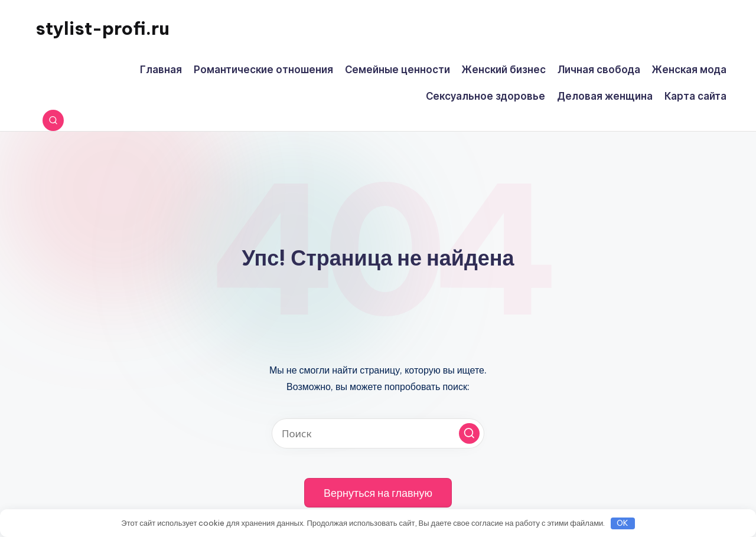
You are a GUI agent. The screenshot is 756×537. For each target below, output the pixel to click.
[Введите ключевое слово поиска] (378, 433)
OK (623, 523)
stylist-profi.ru (102, 28)
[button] (469, 433)
